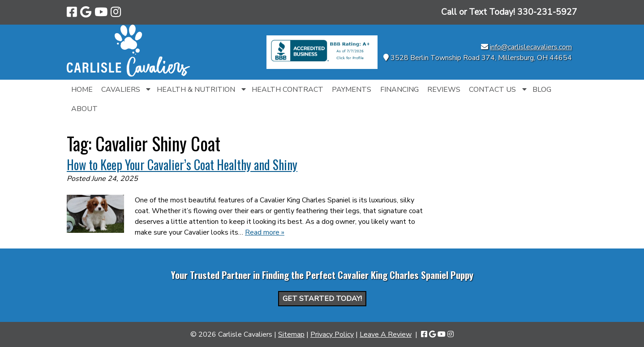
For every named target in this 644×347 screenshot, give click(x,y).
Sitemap (291, 334)
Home (82, 90)
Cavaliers (121, 90)
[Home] (129, 74)
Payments (352, 90)
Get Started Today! (322, 299)
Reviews (444, 90)
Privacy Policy (332, 334)
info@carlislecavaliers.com (531, 47)
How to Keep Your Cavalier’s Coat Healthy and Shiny (182, 165)
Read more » (265, 232)
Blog (542, 90)
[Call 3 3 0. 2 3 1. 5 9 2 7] (547, 12)
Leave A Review (386, 334)
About (84, 109)
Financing (399, 90)
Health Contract (288, 90)
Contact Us (492, 90)
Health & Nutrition (196, 90)
